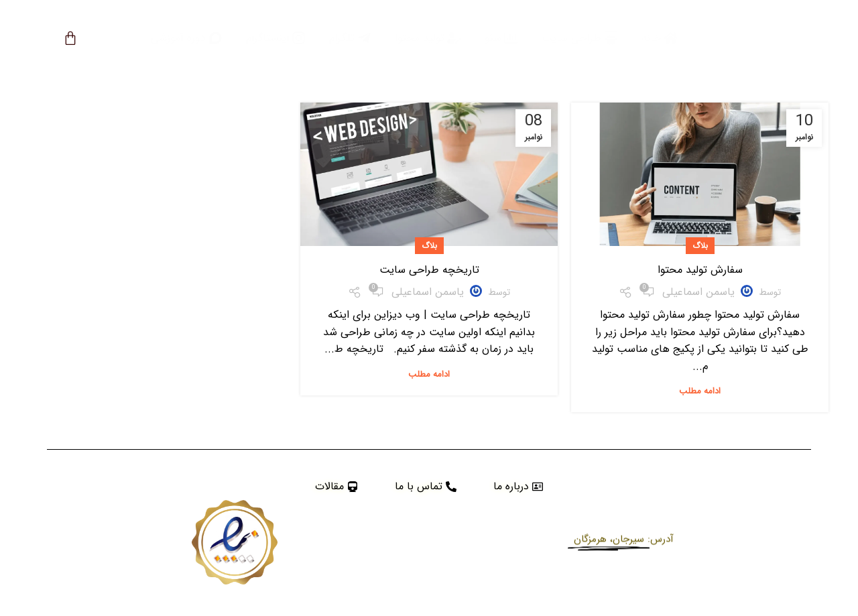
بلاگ (700, 246)
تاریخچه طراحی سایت (429, 270)
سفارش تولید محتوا (700, 270)
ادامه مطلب (700, 391)
